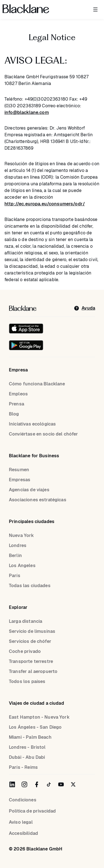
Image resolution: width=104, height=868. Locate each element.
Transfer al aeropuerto (33, 671)
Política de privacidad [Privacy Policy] (32, 811)
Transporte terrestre (31, 661)
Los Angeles (22, 566)
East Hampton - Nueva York (39, 717)
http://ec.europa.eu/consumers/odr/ (45, 204)
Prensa (17, 404)
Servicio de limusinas (32, 631)
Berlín (15, 555)
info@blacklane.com (27, 112)
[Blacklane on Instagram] (24, 784)
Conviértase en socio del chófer (44, 434)
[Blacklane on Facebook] (37, 784)
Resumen (19, 470)
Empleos (18, 394)
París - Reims (23, 767)
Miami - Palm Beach (30, 737)
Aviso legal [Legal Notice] (21, 822)
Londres (18, 545)
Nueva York (21, 535)
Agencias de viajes (29, 490)
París (15, 576)
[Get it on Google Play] (26, 345)
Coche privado (25, 651)
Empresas (20, 480)
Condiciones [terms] (23, 800)
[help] (84, 308)
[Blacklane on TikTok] (49, 784)
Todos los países (27, 681)
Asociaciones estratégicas (38, 500)
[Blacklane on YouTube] (61, 784)
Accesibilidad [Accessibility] (23, 833)
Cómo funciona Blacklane (37, 384)
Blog (14, 414)
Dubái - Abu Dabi (27, 757)
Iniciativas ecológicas (32, 424)
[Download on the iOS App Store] (26, 329)
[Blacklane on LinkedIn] (12, 784)
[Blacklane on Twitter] (73, 784)
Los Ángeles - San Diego (35, 727)
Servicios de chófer (30, 641)
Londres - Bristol (27, 747)
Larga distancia (26, 621)
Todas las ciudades (30, 586)
